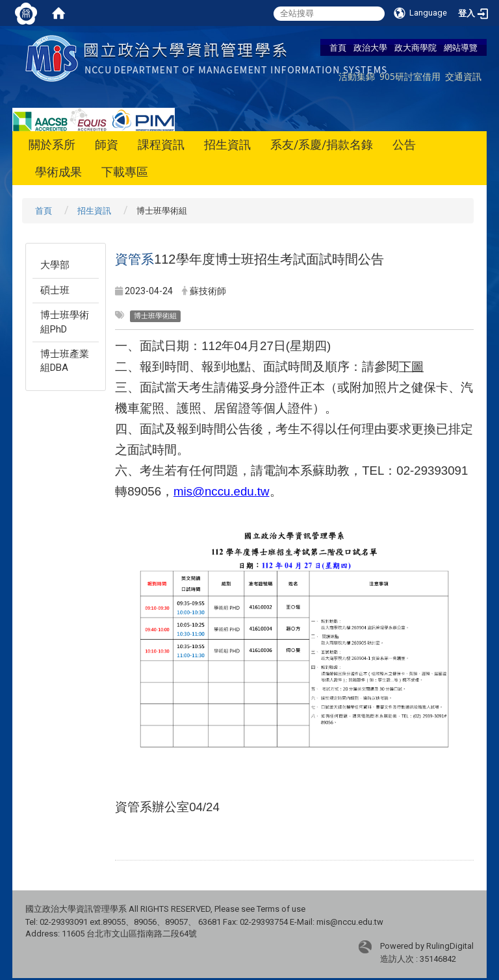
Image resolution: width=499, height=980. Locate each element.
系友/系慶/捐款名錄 (322, 144)
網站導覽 (461, 47)
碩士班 (55, 290)
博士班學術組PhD (65, 322)
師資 (107, 144)
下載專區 (125, 172)
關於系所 (52, 144)
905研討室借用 (410, 76)
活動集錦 (357, 76)
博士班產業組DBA (65, 361)
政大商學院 (416, 47)
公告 (404, 144)
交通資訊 (463, 76)
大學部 (55, 265)
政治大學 (370, 47)
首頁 (338, 47)
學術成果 (58, 172)
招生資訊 (227, 144)
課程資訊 (161, 144)
